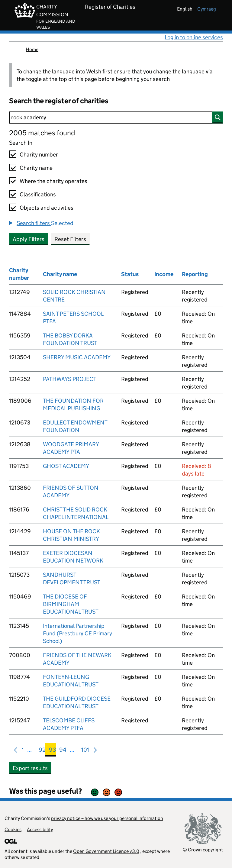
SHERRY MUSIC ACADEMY (77, 357)
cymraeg (207, 9)
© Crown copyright (203, 850)
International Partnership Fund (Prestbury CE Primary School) (77, 633)
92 (42, 751)
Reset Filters (70, 239)
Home (32, 49)
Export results (30, 768)
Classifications (38, 194)
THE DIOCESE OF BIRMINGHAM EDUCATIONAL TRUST (71, 604)
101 (85, 751)
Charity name (36, 168)
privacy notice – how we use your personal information (107, 818)
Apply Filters (29, 239)
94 (63, 751)
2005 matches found (42, 133)
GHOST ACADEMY (66, 466)
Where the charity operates (53, 181)
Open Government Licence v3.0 (106, 851)
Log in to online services (194, 37)
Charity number (39, 155)
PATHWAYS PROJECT (70, 379)
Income (164, 274)
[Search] (116, 118)
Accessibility (40, 829)
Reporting (195, 274)
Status (130, 274)
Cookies (13, 829)
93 (52, 751)
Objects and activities (47, 208)
